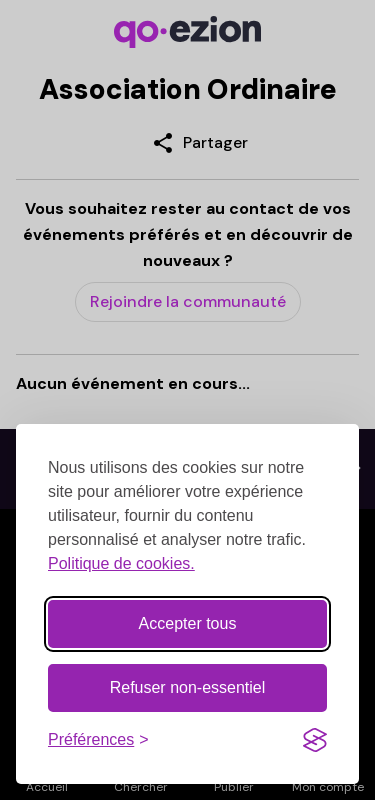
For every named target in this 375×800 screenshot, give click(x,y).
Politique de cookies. (121, 563)
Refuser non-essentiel (188, 687)
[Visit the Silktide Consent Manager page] (315, 740)
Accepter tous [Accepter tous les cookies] (188, 623)
